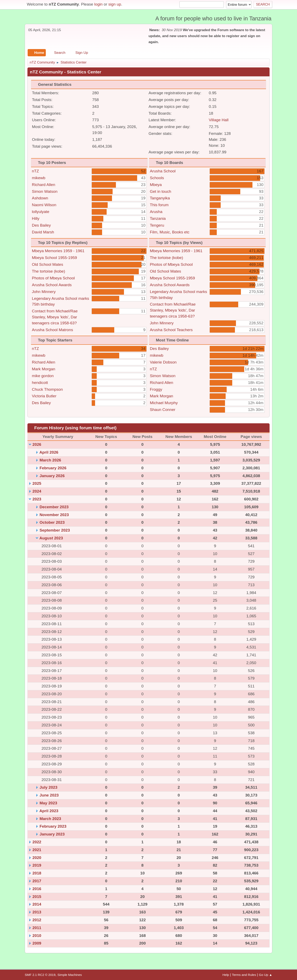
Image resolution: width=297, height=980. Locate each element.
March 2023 (50, 819)
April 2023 (49, 811)
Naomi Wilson (44, 205)
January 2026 (52, 476)
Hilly (36, 218)
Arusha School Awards (52, 285)
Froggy (156, 389)
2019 (37, 865)
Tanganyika (160, 198)
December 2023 (54, 507)
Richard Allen (44, 185)
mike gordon (43, 376)
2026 (37, 444)
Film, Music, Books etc (170, 232)
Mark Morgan (44, 369)
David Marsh (43, 232)
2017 (37, 881)
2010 (37, 936)
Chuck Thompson (47, 389)
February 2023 (53, 826)
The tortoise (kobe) (49, 271)
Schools (157, 178)
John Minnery (44, 292)
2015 (37, 897)
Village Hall (219, 120)
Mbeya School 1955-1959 (55, 258)
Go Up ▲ (266, 975)
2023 (37, 499)
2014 (37, 904)
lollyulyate (41, 212)
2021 (37, 850)
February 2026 (53, 468)
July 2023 (48, 787)
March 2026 (50, 460)
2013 (37, 912)
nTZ (35, 171)
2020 (37, 858)
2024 (37, 491)
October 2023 (52, 522)
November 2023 (54, 515)
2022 (37, 842)
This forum (159, 205)
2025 (37, 483)
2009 (37, 943)
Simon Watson (45, 191)
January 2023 (52, 834)
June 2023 (49, 795)
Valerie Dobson (163, 362)
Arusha (156, 212)
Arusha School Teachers (171, 330)
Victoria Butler (44, 396)
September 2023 (55, 530)
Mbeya (156, 185)
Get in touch (161, 191)
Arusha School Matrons (52, 330)
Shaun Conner (163, 410)
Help (226, 975)
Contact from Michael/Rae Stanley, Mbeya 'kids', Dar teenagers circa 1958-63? (55, 317)
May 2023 (48, 803)
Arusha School (163, 171)
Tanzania (158, 218)
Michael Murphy (164, 403)
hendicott (40, 383)
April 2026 (49, 452)
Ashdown (40, 198)
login (98, 4)
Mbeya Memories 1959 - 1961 (58, 251)
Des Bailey (41, 225)
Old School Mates (48, 264)
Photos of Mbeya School (53, 278)
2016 (37, 889)
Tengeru (157, 225)
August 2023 (51, 538)
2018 (37, 873)
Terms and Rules (244, 975)
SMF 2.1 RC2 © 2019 (40, 975)
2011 (37, 928)
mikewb (39, 178)
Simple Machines (70, 975)
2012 (37, 920)
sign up (115, 4)
